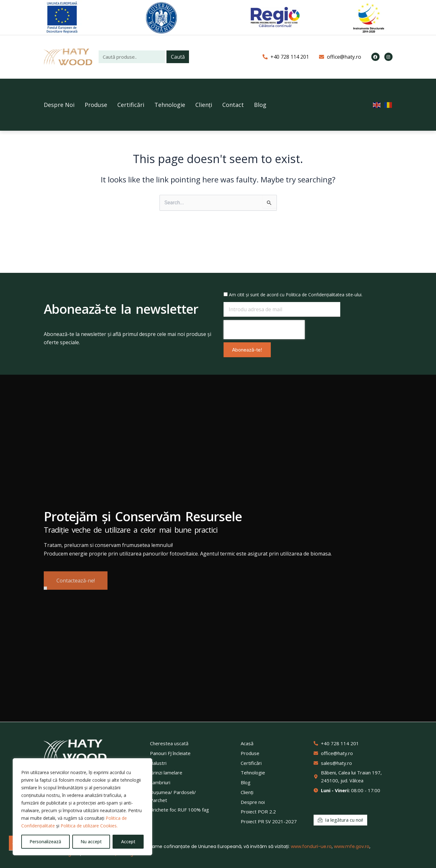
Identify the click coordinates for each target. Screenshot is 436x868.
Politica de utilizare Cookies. (89, 826)
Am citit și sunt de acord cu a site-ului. (296, 295)
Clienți (204, 105)
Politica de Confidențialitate (314, 295)
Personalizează (45, 842)
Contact (233, 105)
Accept (128, 842)
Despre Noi (59, 105)
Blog (260, 105)
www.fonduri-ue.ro (311, 846)
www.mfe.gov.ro (352, 846)
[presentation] (264, 330)
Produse (96, 105)
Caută (178, 57)
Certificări (131, 105)
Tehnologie (170, 105)
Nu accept (91, 842)
